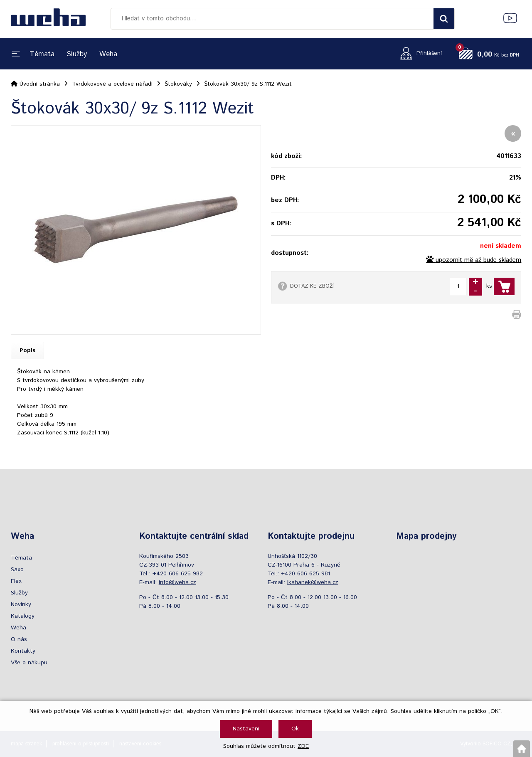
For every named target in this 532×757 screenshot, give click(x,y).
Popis (27, 350)
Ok (295, 729)
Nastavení (246, 729)
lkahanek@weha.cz (313, 582)
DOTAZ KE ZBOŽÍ (312, 286)
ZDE (303, 746)
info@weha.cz (177, 582)
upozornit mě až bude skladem (478, 260)
